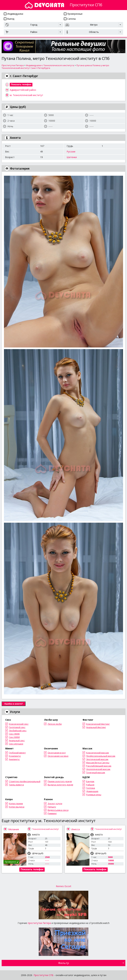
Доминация (92, 791)
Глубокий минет (17, 753)
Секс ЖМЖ (14, 734)
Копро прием (16, 803)
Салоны (70, 19)
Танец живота (16, 785)
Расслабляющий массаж (99, 766)
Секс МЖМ (14, 737)
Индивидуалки (13, 14)
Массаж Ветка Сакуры (98, 763)
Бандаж (90, 781)
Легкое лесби (55, 724)
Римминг (52, 813)
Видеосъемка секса (58, 810)
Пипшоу (52, 807)
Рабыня (90, 785)
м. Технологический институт (27, 95)
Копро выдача (17, 807)
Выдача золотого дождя (60, 785)
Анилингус (14, 759)
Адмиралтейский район (23, 90)
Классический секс (19, 724)
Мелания (14, 829)
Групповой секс (17, 727)
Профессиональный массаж (101, 756)
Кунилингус (15, 756)
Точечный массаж (96, 772)
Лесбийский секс (18, 731)
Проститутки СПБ (43, 975)
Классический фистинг (98, 724)
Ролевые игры (94, 795)
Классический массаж (97, 753)
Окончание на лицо (58, 756)
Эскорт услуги (55, 803)
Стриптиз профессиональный (25, 781)
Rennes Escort (64, 886)
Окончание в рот (57, 753)
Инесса (75, 829)
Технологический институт (45, 829)
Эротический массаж (97, 759)
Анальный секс (17, 740)
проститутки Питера (39, 923)
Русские (71, 152)
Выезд (9, 19)
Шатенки (72, 157)
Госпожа (91, 788)
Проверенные (73, 14)
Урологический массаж (98, 769)
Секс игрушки (16, 744)
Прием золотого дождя (60, 781)
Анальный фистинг (96, 727)
